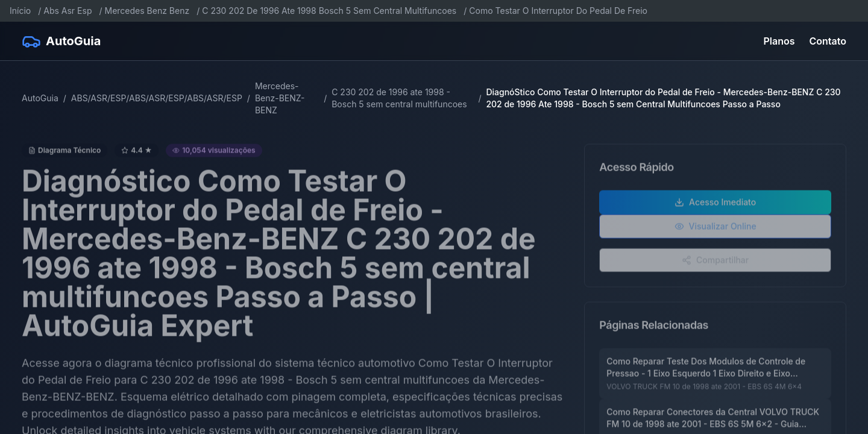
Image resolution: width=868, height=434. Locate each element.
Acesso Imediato (715, 206)
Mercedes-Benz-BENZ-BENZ (280, 98)
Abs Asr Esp (68, 11)
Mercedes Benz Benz (147, 11)
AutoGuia (40, 98)
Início (20, 11)
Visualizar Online (715, 230)
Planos (779, 41)
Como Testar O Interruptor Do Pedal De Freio (558, 11)
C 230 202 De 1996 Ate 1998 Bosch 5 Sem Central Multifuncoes (329, 11)
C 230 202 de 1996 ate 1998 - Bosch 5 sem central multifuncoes (399, 98)
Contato (828, 41)
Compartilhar (715, 264)
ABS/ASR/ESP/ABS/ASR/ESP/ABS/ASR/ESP (157, 98)
